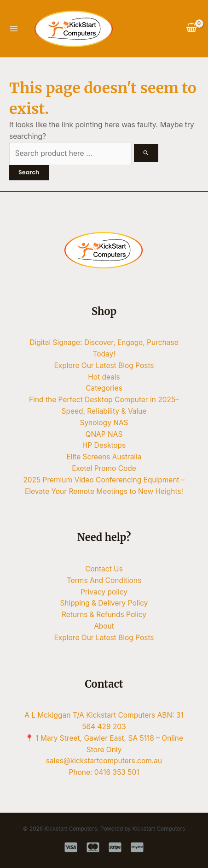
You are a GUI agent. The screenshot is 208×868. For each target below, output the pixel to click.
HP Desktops (104, 445)
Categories (104, 388)
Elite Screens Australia (104, 457)
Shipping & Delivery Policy (104, 603)
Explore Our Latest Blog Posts (104, 366)
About (104, 626)
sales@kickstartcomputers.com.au (104, 761)
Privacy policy (104, 592)
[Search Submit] (146, 153)
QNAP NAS (104, 434)
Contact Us (104, 569)
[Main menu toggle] (14, 28)
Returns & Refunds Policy (104, 615)
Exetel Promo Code (104, 468)
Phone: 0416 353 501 (104, 772)
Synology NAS (104, 423)
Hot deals (104, 377)
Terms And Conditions (104, 580)
